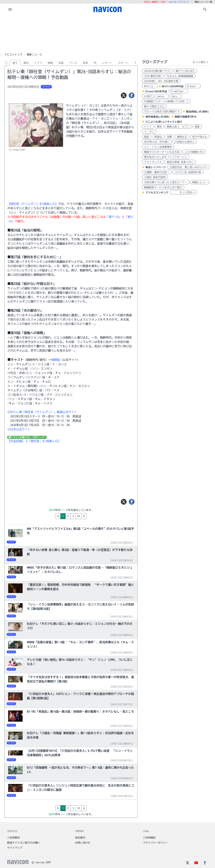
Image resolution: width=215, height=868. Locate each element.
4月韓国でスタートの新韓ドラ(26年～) (166, 101)
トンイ (148, 127)
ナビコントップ (13, 55)
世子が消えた (200, 137)
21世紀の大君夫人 (185, 142)
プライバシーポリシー (156, 843)
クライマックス (153, 162)
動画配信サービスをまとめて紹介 (163, 187)
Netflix (150, 86)
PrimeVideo (178, 91)
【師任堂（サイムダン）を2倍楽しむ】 (33, 204)
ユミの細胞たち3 (194, 152)
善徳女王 (182, 137)
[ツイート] (124, 95)
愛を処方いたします (156, 157)
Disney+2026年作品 (156, 91)
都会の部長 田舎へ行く (180, 162)
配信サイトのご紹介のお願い (24, 843)
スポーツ (123, 63)
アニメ (73, 63)
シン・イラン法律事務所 (158, 147)
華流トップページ (156, 167)
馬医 (197, 127)
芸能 (61, 63)
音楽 (85, 63)
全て (15, 63)
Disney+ (193, 86)
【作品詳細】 (16, 441)
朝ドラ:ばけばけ (185, 71)
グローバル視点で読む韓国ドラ (162, 111)
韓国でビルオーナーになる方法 (162, 152)
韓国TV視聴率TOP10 (185, 117)
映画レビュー (200, 182)
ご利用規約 (149, 838)
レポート (107, 63)
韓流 (26, 63)
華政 (159, 127)
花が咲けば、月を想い (157, 142)
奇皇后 (158, 137)
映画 (50, 63)
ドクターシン (180, 157)
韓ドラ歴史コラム (154, 106)
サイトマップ (15, 848)
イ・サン (149, 132)
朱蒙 (169, 137)
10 (94, 516)
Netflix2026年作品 (173, 86)
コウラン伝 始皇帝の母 (188, 172)
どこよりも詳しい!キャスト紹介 (164, 122)
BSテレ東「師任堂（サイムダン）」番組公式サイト (44, 412)
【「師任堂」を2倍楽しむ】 (43, 441)
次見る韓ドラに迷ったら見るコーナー (166, 182)
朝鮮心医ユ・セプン (178, 127)
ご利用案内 (14, 838)
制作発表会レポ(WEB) (158, 117)
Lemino (162, 96)
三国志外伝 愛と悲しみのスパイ (188, 167)
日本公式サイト (20, 429)
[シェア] (132, 95)
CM (95, 63)
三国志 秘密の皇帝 (155, 177)
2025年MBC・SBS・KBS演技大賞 (161, 81)
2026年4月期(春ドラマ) (157, 71)
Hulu (176, 96)
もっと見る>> (183, 192)
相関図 (56, 360)
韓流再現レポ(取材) (197, 112)
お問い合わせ (83, 843)
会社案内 (80, 838)
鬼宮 (147, 137)
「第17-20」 (114, 217)
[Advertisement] (108, 33)
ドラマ (38, 63)
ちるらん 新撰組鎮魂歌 (180, 76)
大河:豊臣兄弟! (153, 76)
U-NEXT (148, 96)
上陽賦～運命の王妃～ (157, 172)
